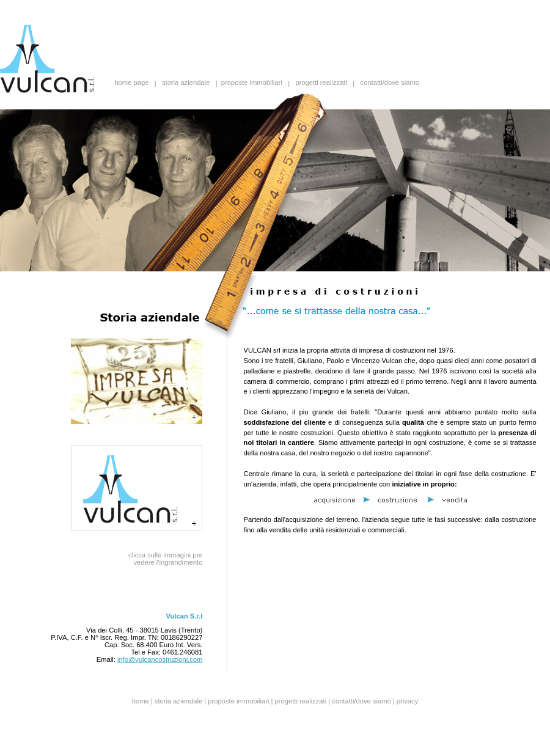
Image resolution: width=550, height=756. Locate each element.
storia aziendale (186, 83)
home (141, 701)
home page (131, 83)
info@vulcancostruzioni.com (160, 659)
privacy (407, 701)
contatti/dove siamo (390, 83)
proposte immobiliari (252, 83)
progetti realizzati (321, 83)
